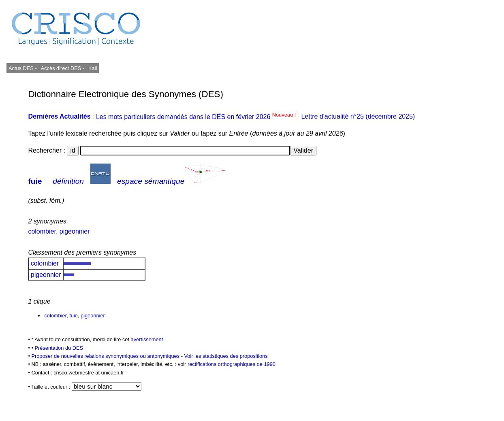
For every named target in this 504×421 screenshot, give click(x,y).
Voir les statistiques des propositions (226, 356)
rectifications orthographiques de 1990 (232, 364)
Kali (93, 68)
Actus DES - (23, 68)
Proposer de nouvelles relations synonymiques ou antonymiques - (108, 356)
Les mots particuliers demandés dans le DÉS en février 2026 (197, 117)
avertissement (147, 339)
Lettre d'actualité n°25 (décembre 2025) (358, 117)
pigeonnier (75, 231)
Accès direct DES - (63, 68)
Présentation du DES (59, 348)
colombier (42, 231)
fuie (35, 181)
